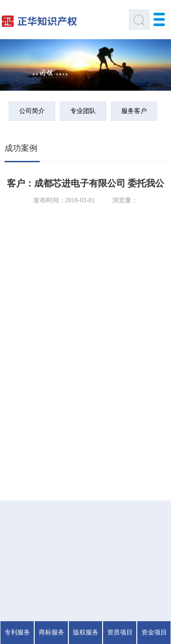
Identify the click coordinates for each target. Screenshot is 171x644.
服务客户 (134, 111)
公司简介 (32, 111)
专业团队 (83, 111)
